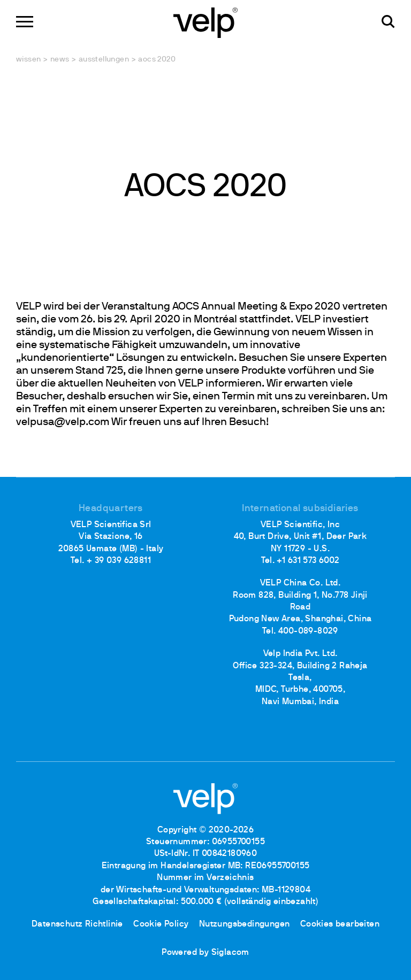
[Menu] (25, 22)
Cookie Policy (161, 924)
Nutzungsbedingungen (245, 924)
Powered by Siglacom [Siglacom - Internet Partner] (205, 953)
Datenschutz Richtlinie (77, 924)
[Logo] (205, 22)
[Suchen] (388, 22)
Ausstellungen (104, 60)
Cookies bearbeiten (340, 924)
